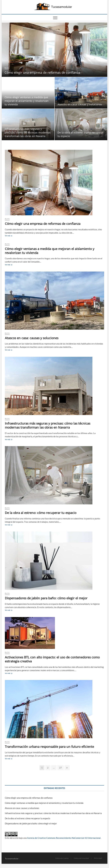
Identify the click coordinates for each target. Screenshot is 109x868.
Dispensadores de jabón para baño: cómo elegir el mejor (46, 598)
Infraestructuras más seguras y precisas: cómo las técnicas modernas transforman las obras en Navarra (28, 132)
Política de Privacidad (81, 858)
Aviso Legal (98, 858)
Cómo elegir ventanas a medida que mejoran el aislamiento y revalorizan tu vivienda (27, 101)
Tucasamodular (12, 859)
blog (7, 68)
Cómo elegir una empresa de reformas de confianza (42, 72)
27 (61, 767)
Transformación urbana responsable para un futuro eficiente (49, 747)
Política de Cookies (62, 858)
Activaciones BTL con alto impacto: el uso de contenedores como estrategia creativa (52, 659)
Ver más (11, 236)
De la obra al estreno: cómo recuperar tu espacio (41, 513)
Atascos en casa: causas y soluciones (80, 104)
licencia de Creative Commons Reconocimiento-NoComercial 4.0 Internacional (64, 838)
